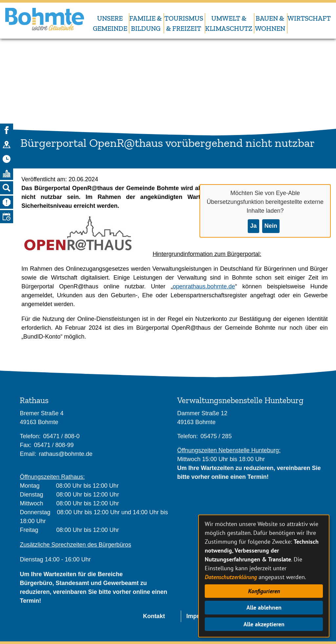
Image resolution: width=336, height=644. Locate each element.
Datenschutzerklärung (231, 577)
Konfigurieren (264, 591)
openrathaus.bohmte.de (204, 286)
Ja (253, 226)
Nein (271, 226)
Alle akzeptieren (264, 624)
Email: (28, 454)
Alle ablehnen (264, 607)
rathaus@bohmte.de (65, 454)
